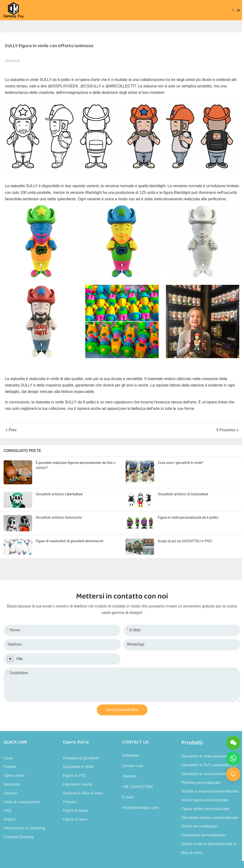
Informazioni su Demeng (24, 828)
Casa (8, 758)
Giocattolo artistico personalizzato (210, 818)
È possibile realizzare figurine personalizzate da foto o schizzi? (76, 465)
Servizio (10, 793)
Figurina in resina (78, 784)
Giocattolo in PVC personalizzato (209, 765)
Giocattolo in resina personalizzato (211, 774)
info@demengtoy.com (140, 808)
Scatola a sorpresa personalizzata (210, 791)
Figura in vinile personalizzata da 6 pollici (188, 517)
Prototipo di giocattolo (81, 758)
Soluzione (12, 784)
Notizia (9, 819)
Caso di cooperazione (22, 802)
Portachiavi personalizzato (204, 835)
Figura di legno (76, 810)
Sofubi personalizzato (200, 826)
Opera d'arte (14, 775)
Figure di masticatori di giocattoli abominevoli (69, 541)
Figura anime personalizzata (205, 809)
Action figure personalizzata (205, 800)
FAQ (7, 810)
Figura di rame (75, 819)
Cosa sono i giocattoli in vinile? (181, 463)
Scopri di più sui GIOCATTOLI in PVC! (185, 541)
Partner (10, 767)
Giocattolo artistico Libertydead (59, 494)
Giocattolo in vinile (78, 767)
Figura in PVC (75, 775)
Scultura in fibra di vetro (83, 793)
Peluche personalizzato (201, 783)
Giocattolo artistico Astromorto (59, 517)
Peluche (70, 802)
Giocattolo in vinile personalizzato (210, 756)
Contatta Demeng (18, 837)
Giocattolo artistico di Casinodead (183, 494)
